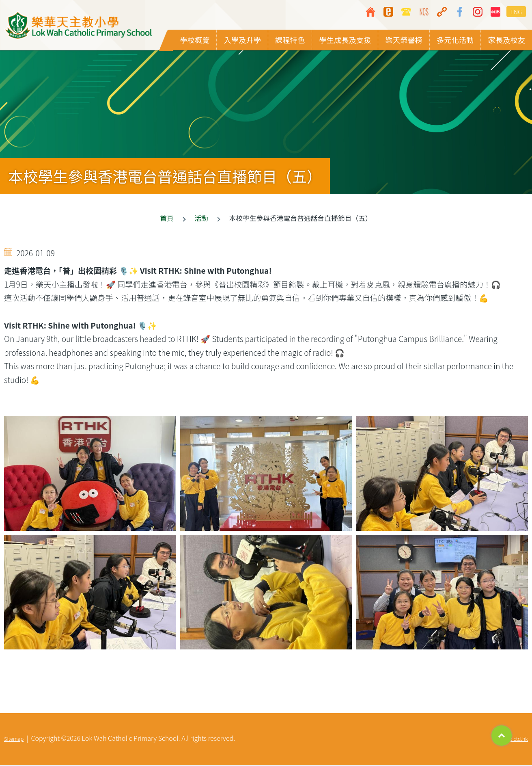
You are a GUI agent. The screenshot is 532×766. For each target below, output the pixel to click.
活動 (201, 219)
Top (502, 736)
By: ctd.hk (517, 739)
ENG (516, 12)
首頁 (167, 219)
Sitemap (14, 739)
